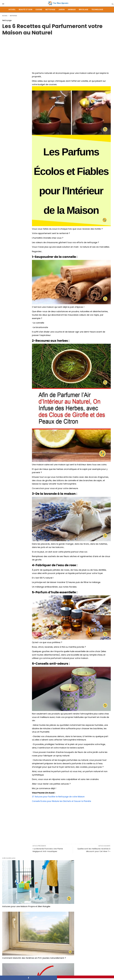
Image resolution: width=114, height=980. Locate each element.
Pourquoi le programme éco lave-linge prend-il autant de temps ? (95, 951)
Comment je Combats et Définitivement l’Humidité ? (91, 885)
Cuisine (39, 10)
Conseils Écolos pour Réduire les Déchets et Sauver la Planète (62, 801)
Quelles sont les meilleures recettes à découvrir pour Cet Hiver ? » (94, 850)
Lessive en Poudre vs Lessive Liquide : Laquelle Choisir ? (16, 951)
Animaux (72, 10)
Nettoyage (50, 10)
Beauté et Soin (26, 10)
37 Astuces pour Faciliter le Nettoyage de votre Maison (59, 797)
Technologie (97, 10)
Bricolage (84, 10)
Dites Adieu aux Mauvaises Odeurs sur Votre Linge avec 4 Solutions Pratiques (93, 918)
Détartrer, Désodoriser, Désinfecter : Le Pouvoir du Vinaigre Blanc (53, 918)
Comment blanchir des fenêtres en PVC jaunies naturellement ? (56, 885)
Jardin (62, 10)
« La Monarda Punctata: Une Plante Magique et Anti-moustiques (48, 850)
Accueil (12, 10)
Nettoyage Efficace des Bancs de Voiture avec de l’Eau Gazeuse (19, 916)
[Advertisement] (57, 51)
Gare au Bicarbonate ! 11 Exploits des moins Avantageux (56, 951)
